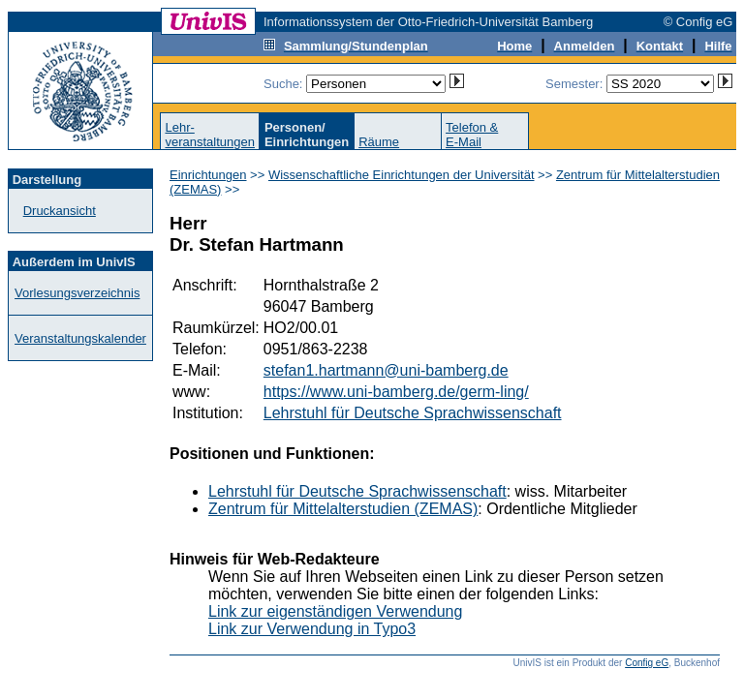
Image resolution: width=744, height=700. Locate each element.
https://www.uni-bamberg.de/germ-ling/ (396, 392)
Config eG (647, 663)
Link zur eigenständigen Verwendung (335, 611)
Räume (379, 142)
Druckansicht (60, 211)
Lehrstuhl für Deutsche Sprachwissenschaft (413, 413)
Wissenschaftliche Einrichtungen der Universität (402, 175)
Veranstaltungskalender (80, 338)
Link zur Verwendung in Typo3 (312, 629)
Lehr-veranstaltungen (210, 135)
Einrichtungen (208, 175)
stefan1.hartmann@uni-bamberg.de (386, 370)
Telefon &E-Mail (472, 135)
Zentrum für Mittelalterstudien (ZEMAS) (343, 509)
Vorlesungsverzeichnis (77, 293)
